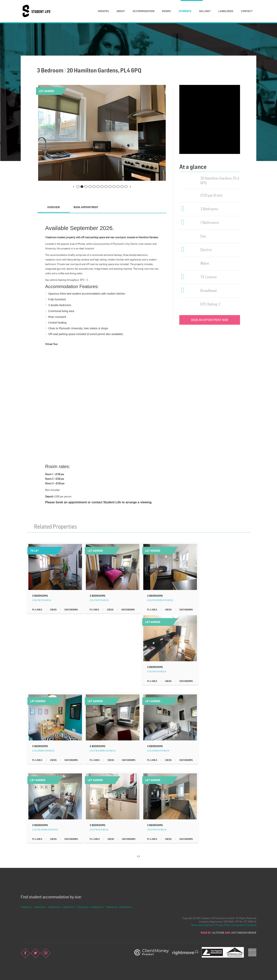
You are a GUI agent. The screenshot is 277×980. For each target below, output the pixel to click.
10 (114, 187)
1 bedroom (26, 907)
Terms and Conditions (202, 925)
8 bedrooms (126, 907)
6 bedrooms (97, 907)
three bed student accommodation (80, 294)
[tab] (54, 207)
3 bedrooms (54, 907)
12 (122, 187)
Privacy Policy (223, 925)
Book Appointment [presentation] (86, 207)
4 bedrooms (68, 907)
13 (126, 187)
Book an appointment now (210, 320)
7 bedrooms (111, 907)
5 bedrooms (83, 907)
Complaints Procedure (244, 925)
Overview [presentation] (54, 207)
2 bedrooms (40, 907)
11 (118, 187)
